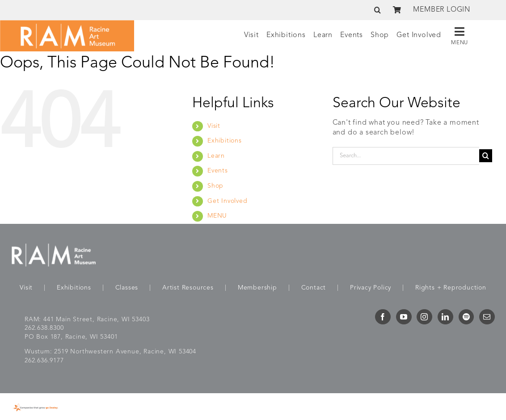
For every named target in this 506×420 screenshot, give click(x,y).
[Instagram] (424, 317)
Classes (127, 288)
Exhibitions (225, 141)
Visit (214, 126)
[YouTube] (404, 317)
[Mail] (487, 317)
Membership (257, 288)
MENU (217, 216)
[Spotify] (466, 317)
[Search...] (406, 156)
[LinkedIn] (445, 317)
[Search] (486, 156)
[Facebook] (383, 317)
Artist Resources (188, 288)
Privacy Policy (371, 288)
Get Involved (228, 201)
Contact (314, 288)
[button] (378, 10)
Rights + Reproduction (451, 288)
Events (218, 171)
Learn (216, 156)
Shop (215, 186)
